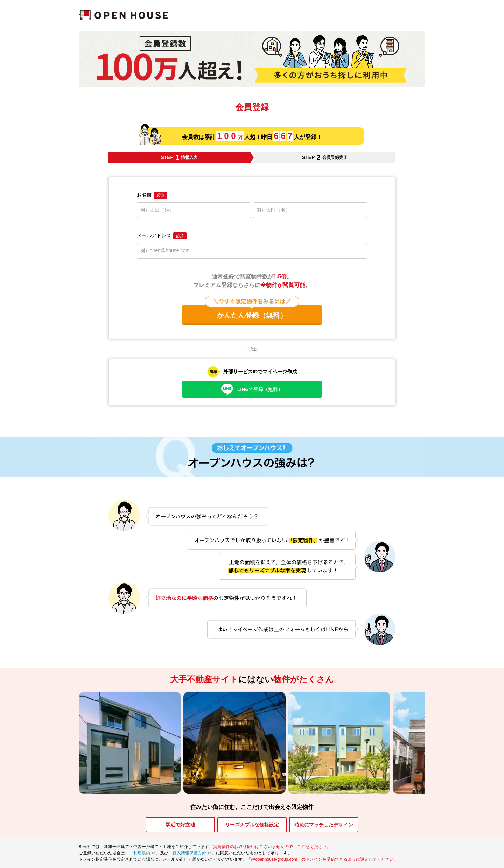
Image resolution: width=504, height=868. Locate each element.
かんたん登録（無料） (252, 312)
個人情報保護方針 (189, 853)
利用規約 (142, 853)
